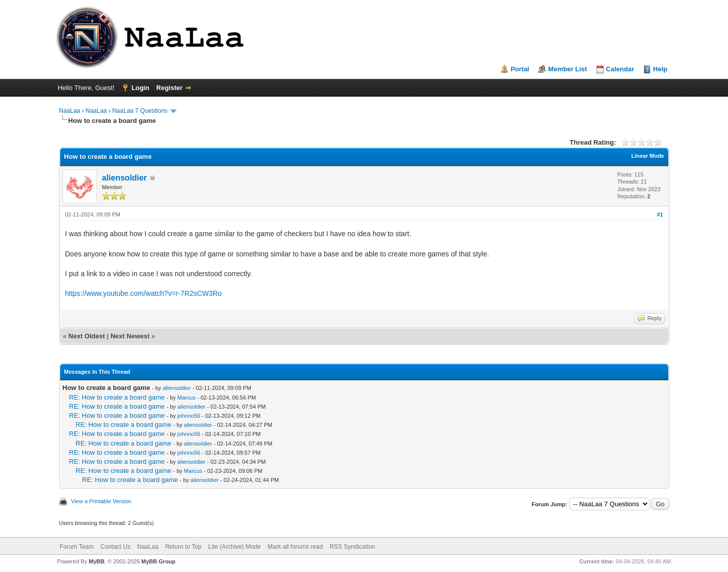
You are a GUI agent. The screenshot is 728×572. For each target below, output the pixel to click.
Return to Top (184, 547)
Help (660, 69)
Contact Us (116, 547)
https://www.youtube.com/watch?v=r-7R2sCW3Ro (144, 293)
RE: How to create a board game (117, 397)
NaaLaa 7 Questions (140, 111)
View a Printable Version (101, 501)
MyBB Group (158, 561)
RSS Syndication (352, 547)
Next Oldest (86, 336)
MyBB (96, 561)
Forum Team (77, 547)
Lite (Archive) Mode (235, 547)
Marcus (187, 398)
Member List (567, 69)
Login (140, 88)
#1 (660, 214)
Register (169, 88)
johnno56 (189, 416)
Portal (520, 69)
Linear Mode (648, 156)
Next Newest (130, 336)
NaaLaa (70, 111)
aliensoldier (125, 178)
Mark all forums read (295, 547)
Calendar (620, 69)
